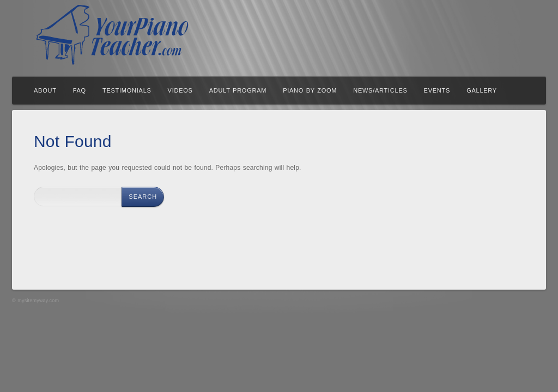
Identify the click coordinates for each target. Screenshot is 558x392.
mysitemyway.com (38, 301)
